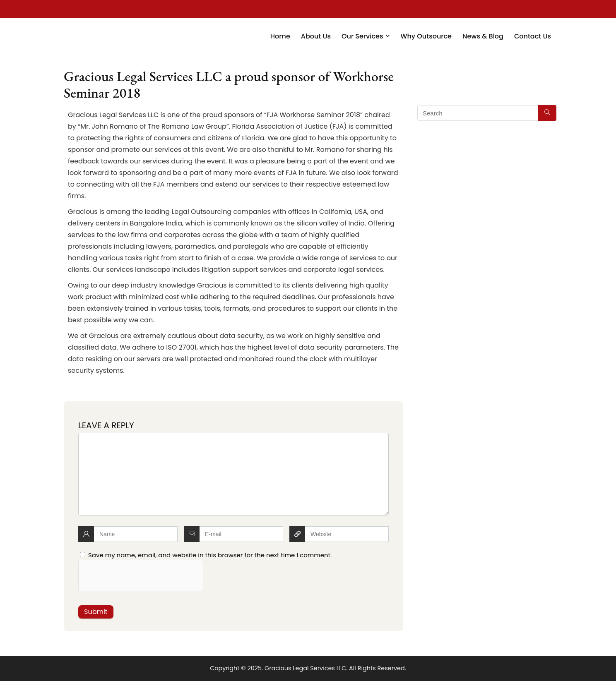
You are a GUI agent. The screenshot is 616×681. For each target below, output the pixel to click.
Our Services (362, 36)
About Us (316, 36)
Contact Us (533, 36)
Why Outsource (426, 36)
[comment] (233, 474)
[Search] (547, 113)
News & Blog (483, 36)
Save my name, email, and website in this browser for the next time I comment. (210, 555)
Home (280, 36)
